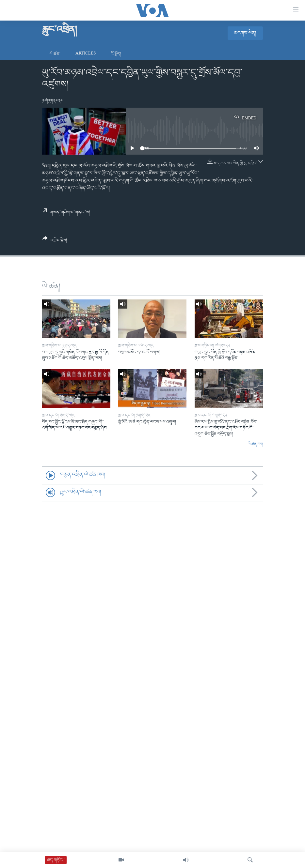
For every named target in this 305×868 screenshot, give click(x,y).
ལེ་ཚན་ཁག (255, 444)
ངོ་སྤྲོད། (116, 54)
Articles (86, 54)
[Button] (55, 242)
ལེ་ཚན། (55, 54)
